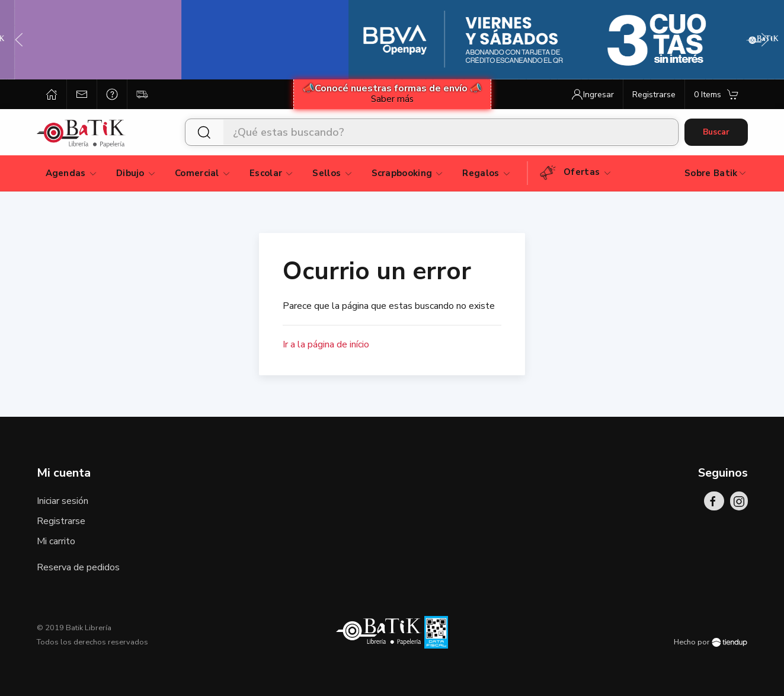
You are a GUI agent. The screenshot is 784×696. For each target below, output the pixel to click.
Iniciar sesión (63, 501)
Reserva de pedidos (78, 567)
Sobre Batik (716, 173)
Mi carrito (56, 541)
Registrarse (61, 521)
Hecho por (711, 642)
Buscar (716, 132)
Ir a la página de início (326, 344)
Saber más (392, 99)
